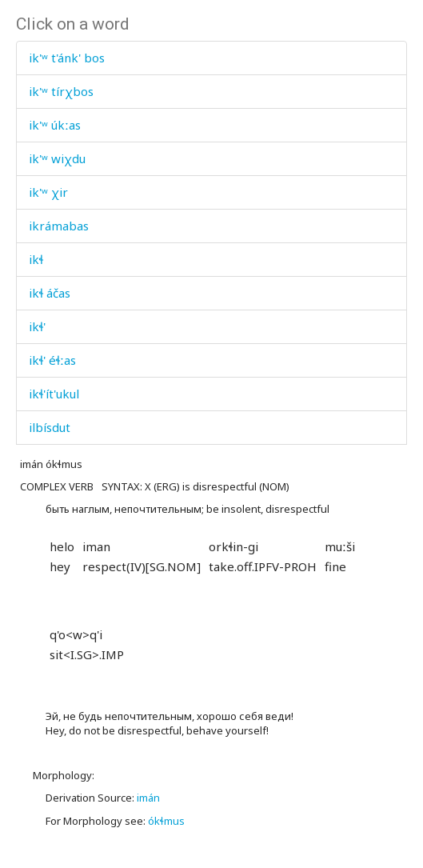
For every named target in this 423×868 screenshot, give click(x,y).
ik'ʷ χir (48, 192)
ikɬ (36, 259)
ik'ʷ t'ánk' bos (67, 58)
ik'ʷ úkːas (55, 125)
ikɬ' (37, 326)
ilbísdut (50, 427)
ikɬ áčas (50, 293)
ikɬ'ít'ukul (54, 394)
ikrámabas (59, 226)
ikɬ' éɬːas (52, 360)
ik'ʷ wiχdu (57, 158)
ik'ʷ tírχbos (61, 91)
